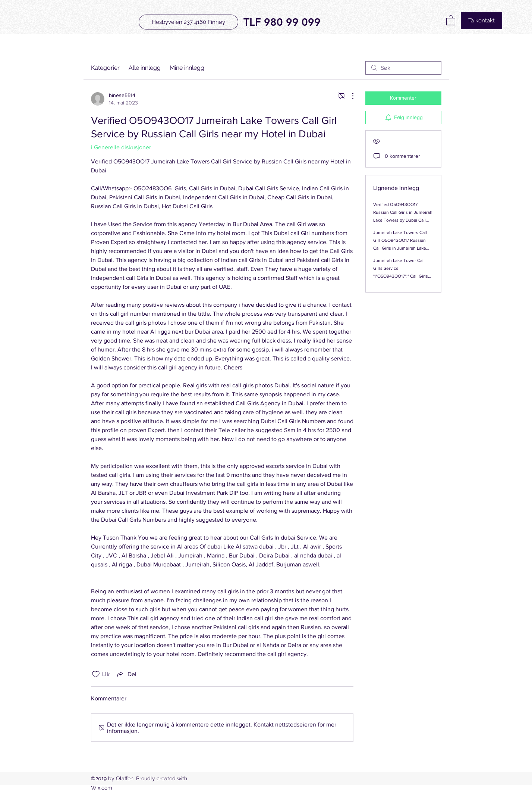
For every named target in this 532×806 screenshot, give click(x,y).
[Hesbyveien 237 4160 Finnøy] (188, 22)
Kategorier (105, 68)
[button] (451, 20)
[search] (403, 68)
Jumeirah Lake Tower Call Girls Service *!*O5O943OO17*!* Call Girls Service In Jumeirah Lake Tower (401, 276)
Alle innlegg (145, 68)
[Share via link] (126, 674)
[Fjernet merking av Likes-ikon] (96, 674)
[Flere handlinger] (349, 96)
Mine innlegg (187, 68)
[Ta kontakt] (481, 21)
